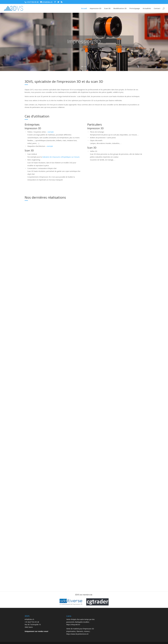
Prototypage (135, 9)
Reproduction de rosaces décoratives (39, 361)
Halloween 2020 (34, 426)
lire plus (30, 263)
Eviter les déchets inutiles (123, 312)
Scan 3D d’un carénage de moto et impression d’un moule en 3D (84, 231)
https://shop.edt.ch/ (73, 624)
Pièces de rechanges (120, 207)
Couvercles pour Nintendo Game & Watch (81, 541)
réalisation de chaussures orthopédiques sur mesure (61, 157)
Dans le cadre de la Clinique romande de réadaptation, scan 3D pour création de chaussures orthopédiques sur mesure (42, 480)
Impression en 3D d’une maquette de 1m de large (39, 231)
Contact (157, 9)
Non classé (83, 283)
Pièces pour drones (119, 509)
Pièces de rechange (78, 343)
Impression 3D (96, 9)
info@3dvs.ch (29, 619)
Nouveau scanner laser (38, 299)
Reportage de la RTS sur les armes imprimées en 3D (123, 377)
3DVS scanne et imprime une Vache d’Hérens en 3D (40, 545)
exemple (51, 132)
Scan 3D (107, 9)
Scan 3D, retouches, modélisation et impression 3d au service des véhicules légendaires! (83, 276)
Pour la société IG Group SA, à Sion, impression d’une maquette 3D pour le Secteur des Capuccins (83, 481)
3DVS (40, 302)
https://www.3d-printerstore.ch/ (77, 634)
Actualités (147, 9)
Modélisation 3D (120, 9)
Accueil (84, 9)
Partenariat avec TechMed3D (124, 246)
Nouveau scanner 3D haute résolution (81, 411)
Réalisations (34, 238)
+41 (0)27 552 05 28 (32, 622)
